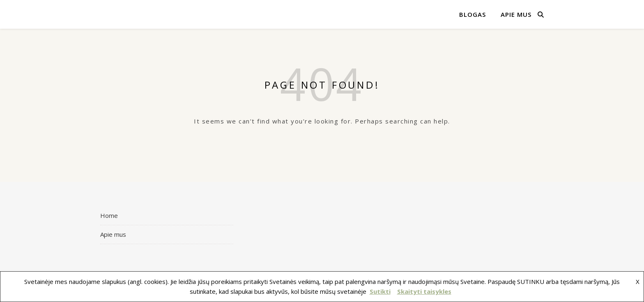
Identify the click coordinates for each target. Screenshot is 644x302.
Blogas (473, 14)
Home (109, 215)
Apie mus (516, 14)
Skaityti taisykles (424, 291)
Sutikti (380, 291)
